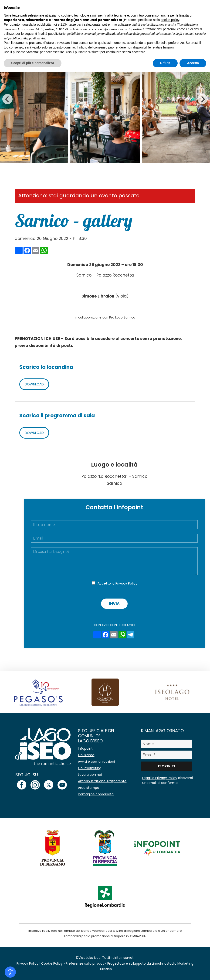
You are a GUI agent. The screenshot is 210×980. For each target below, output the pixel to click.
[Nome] (167, 744)
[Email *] (167, 755)
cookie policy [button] (170, 20)
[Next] (203, 99)
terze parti (76, 24)
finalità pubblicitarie (52, 34)
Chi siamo (86, 755)
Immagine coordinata (96, 794)
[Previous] (7, 99)
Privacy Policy (126, 583)
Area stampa (89, 788)
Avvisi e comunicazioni (96, 762)
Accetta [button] (193, 63)
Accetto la (117, 583)
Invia (114, 604)
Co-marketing (90, 768)
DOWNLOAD (34, 384)
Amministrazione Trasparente (102, 781)
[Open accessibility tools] (10, 972)
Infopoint (85, 748)
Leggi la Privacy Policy (160, 778)
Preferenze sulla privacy (85, 963)
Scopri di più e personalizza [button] (33, 63)
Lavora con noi (90, 775)
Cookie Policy (52, 963)
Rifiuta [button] (165, 63)
